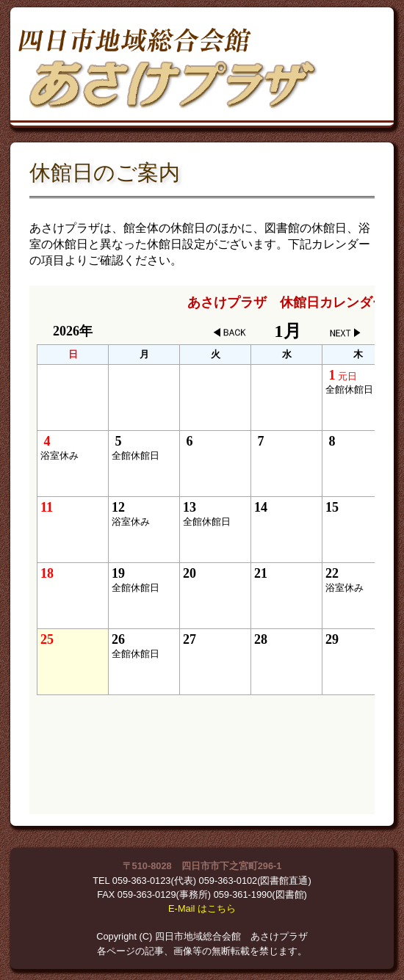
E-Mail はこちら (202, 908)
